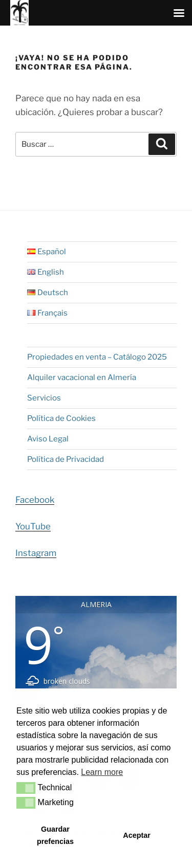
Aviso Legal (48, 439)
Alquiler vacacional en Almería (82, 377)
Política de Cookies (61, 418)
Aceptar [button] (137, 835)
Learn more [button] (102, 772)
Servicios (44, 398)
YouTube (33, 526)
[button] (26, 788)
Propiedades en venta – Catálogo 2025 (97, 357)
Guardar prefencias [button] (55, 835)
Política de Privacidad (66, 459)
